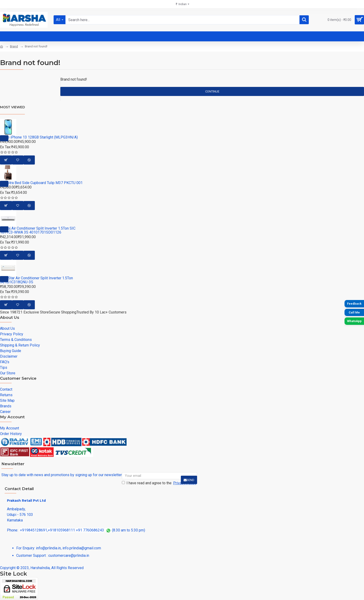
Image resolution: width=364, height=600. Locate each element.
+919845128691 (34, 530)
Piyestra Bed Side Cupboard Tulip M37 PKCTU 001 (41, 183)
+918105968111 (61, 530)
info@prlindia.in (48, 548)
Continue (212, 91)
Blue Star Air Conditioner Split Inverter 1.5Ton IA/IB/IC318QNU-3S (36, 280)
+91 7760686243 (90, 530)
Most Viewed (12, 107)
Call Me (354, 312)
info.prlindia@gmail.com (82, 548)
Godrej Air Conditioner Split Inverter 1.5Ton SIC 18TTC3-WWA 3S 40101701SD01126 (38, 230)
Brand (14, 46)
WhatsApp (354, 321)
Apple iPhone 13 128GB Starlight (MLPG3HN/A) (39, 137)
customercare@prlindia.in (69, 555)
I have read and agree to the (159, 483)
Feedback (354, 304)
